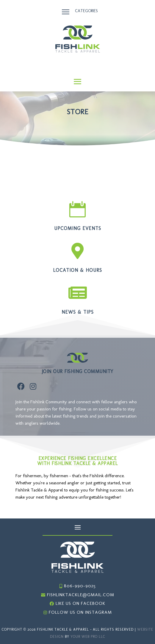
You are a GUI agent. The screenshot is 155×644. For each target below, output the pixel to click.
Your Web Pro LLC (88, 637)
